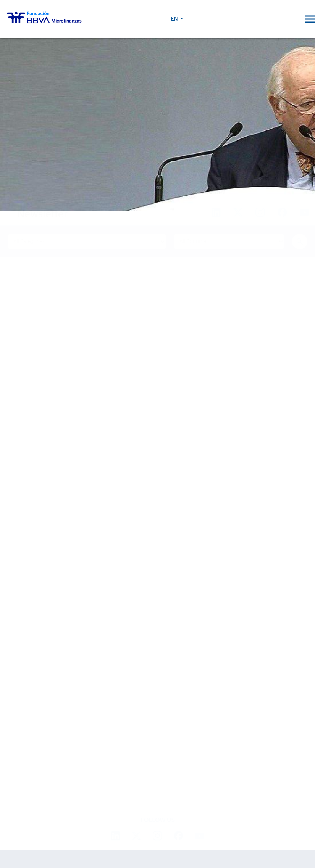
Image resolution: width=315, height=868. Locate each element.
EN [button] (285, 19)
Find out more (48, 469)
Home (21, 199)
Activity (17, 620)
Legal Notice (160, 833)
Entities (16, 598)
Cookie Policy (130, 833)
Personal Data (190, 833)
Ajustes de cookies (24, 847)
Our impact (22, 635)
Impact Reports (27, 663)
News (13, 705)
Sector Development (35, 587)
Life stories (22, 651)
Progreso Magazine (34, 743)
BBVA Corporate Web (229, 833)
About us (19, 560)
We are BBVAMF (27, 576)
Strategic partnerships (38, 609)
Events (15, 716)
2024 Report (23, 764)
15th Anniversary (30, 674)
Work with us (49, 802)
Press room (23, 727)
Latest (15, 689)
